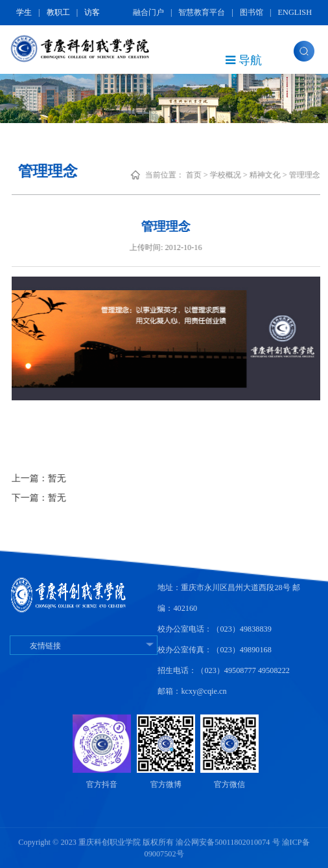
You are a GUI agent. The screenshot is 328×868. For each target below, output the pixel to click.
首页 (210, 175)
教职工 (58, 12)
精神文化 (281, 175)
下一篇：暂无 (55, 498)
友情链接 (84, 646)
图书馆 (252, 12)
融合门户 (148, 12)
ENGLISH (295, 12)
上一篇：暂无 (55, 478)
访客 (92, 12)
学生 (24, 12)
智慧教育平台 (202, 12)
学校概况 (242, 175)
